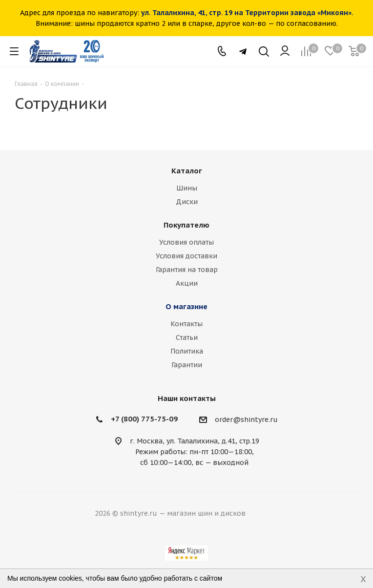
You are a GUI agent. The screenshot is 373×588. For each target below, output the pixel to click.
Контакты (186, 324)
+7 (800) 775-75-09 (144, 419)
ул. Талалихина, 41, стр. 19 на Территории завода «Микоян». (247, 13)
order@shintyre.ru (246, 420)
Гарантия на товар (187, 270)
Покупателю (186, 225)
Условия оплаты (186, 242)
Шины (187, 188)
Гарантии (187, 365)
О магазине (186, 306)
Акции (187, 283)
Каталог (187, 171)
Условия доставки (186, 256)
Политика (187, 351)
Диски (187, 202)
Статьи (187, 337)
